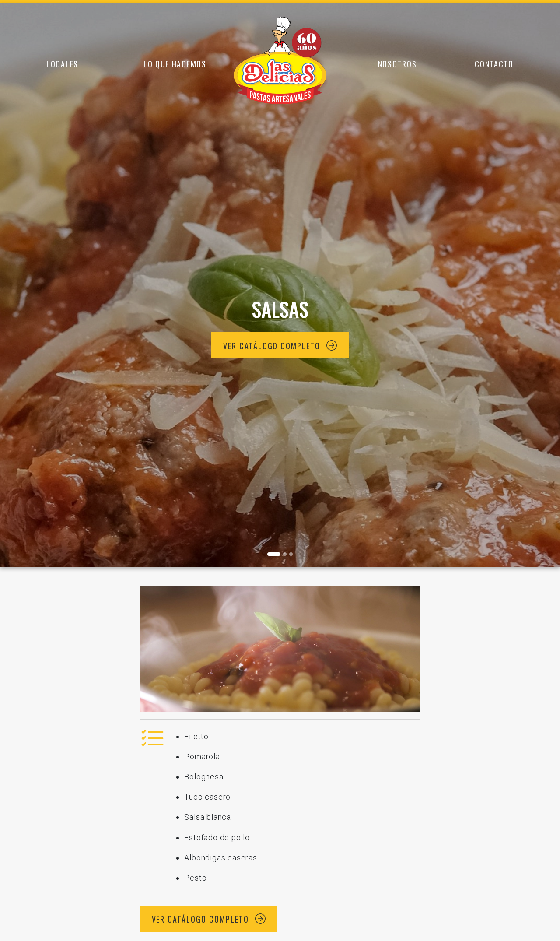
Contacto (494, 64)
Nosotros (397, 64)
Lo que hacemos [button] (175, 64)
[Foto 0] (274, 554)
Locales (62, 64)
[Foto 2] (291, 554)
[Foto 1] (285, 554)
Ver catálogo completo (280, 346)
